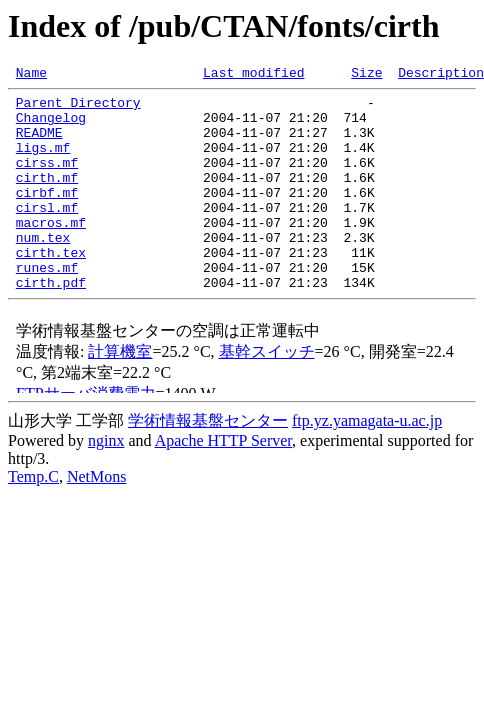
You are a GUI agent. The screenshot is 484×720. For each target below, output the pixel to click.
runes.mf (47, 306)
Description (441, 75)
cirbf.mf (47, 216)
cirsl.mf (47, 234)
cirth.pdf (51, 324)
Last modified (253, 75)
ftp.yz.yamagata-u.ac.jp (367, 462)
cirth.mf (47, 198)
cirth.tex (51, 288)
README (39, 144)
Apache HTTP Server (223, 482)
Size (366, 75)
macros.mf (51, 252)
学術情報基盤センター (208, 462)
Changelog (51, 126)
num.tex (43, 270)
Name (31, 75)
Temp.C (33, 518)
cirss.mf (47, 180)
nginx (106, 482)
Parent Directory (78, 108)
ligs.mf (43, 162)
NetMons (97, 518)
